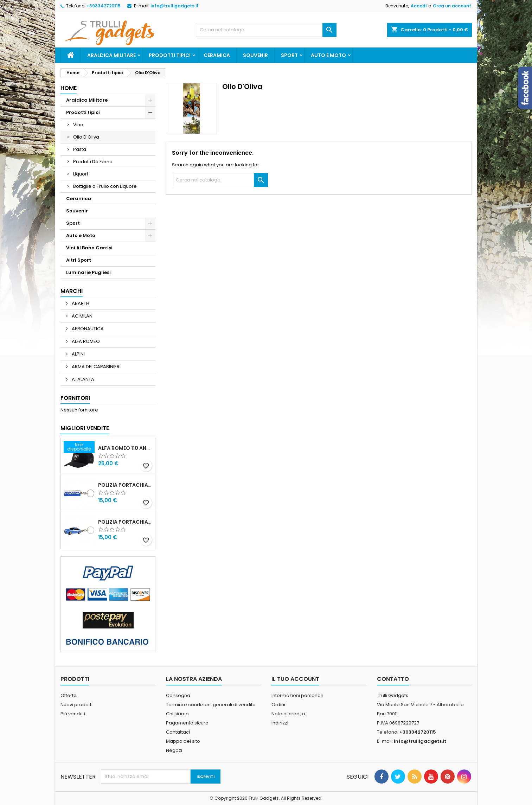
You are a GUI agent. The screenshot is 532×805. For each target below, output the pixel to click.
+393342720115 (104, 6)
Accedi (419, 6)
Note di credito (288, 714)
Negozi (174, 750)
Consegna (178, 695)
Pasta (80, 149)
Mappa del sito (183, 741)
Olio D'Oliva (86, 137)
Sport (289, 55)
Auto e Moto (328, 55)
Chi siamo (177, 714)
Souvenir (255, 55)
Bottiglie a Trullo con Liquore (105, 186)
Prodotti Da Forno (93, 162)
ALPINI (78, 354)
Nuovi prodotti (76, 705)
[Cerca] (266, 30)
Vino (78, 125)
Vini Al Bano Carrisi (89, 248)
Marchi (72, 291)
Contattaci (178, 732)
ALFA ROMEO (85, 341)
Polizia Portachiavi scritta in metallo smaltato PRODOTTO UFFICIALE (125, 485)
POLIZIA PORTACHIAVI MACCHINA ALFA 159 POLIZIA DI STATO (125, 522)
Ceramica (217, 55)
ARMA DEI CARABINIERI (96, 367)
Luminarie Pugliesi (88, 272)
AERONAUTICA (87, 329)
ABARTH (80, 303)
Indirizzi (280, 723)
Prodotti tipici (170, 55)
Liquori (81, 174)
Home (69, 88)
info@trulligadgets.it (175, 6)
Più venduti (73, 714)
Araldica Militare (111, 55)
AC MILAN (82, 316)
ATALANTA (82, 379)
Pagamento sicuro (187, 723)
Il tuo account (295, 679)
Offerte (69, 695)
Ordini (278, 705)
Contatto (393, 679)
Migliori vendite (85, 428)
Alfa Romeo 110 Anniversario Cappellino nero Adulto (125, 448)
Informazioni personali (297, 695)
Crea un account (452, 6)
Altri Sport (79, 260)
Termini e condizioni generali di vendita (211, 705)
